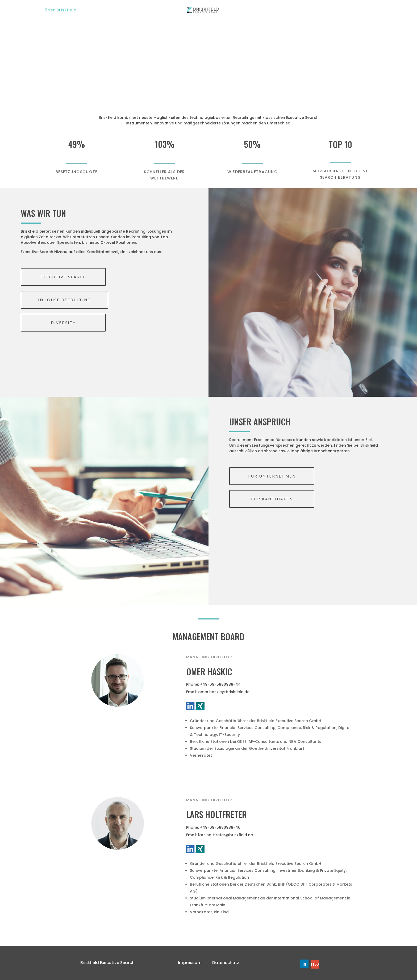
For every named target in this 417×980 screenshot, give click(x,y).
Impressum (190, 963)
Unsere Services (108, 10)
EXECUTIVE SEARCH (63, 277)
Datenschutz (226, 963)
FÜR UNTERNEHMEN (272, 476)
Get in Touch (358, 10)
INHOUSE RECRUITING (64, 300)
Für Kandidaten (262, 10)
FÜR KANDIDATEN (272, 499)
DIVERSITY (63, 323)
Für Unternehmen (312, 10)
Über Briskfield (61, 10)
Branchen (150, 10)
